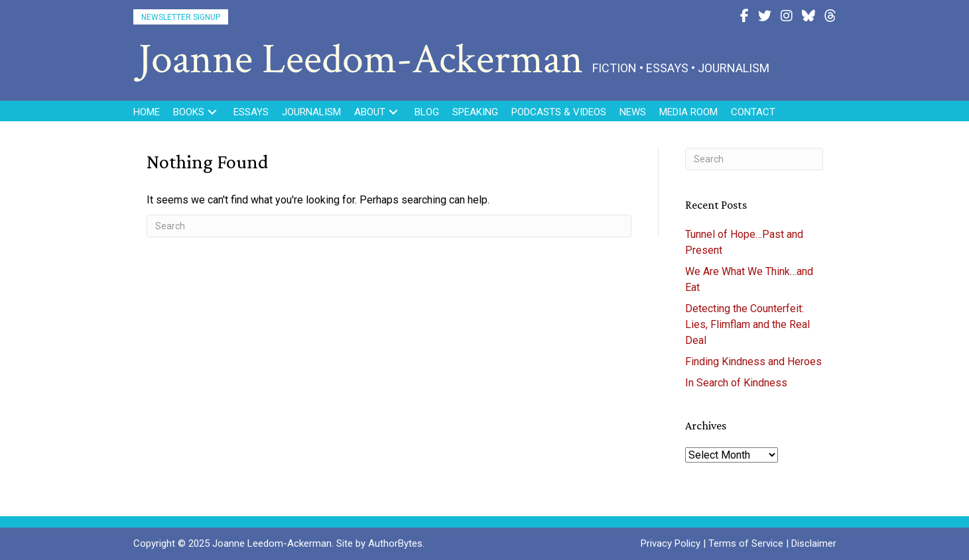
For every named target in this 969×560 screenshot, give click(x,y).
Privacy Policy (671, 543)
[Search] (389, 226)
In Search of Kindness (736, 383)
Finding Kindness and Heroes (753, 362)
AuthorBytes (395, 543)
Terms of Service (746, 543)
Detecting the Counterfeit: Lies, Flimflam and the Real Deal (747, 324)
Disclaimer (814, 543)
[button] (181, 17)
